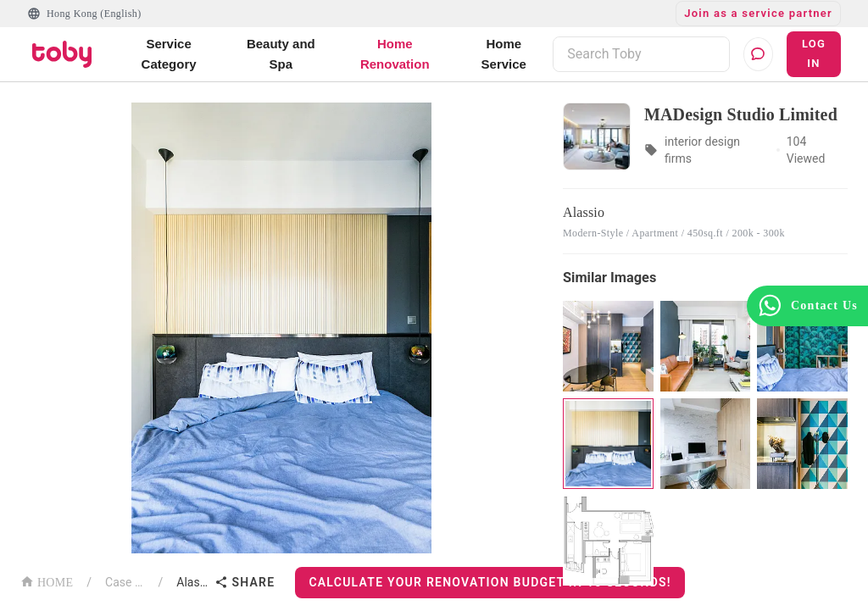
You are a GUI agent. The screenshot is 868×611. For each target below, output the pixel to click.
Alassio (192, 582)
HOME (47, 581)
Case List (125, 582)
